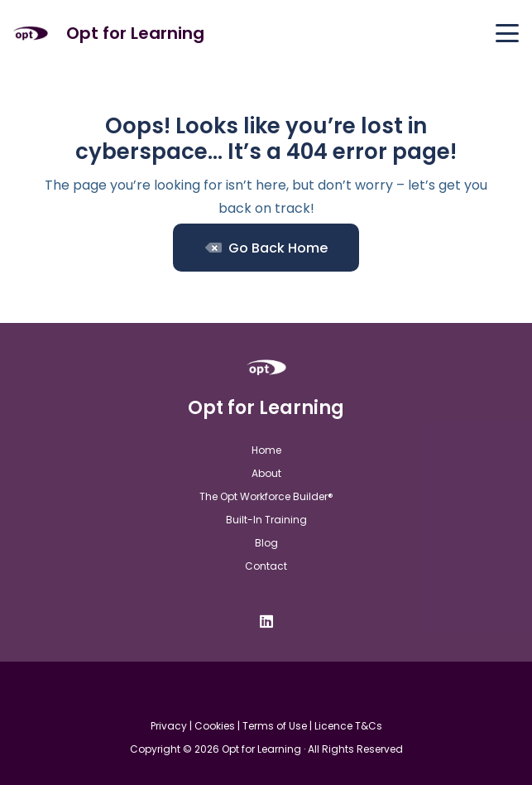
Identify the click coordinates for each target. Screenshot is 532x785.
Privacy (169, 726)
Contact (266, 566)
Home (266, 450)
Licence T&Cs (348, 726)
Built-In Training (266, 520)
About (266, 473)
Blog (266, 543)
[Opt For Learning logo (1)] (31, 34)
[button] (507, 33)
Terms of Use (275, 726)
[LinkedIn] (266, 621)
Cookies (215, 726)
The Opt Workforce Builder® (266, 496)
